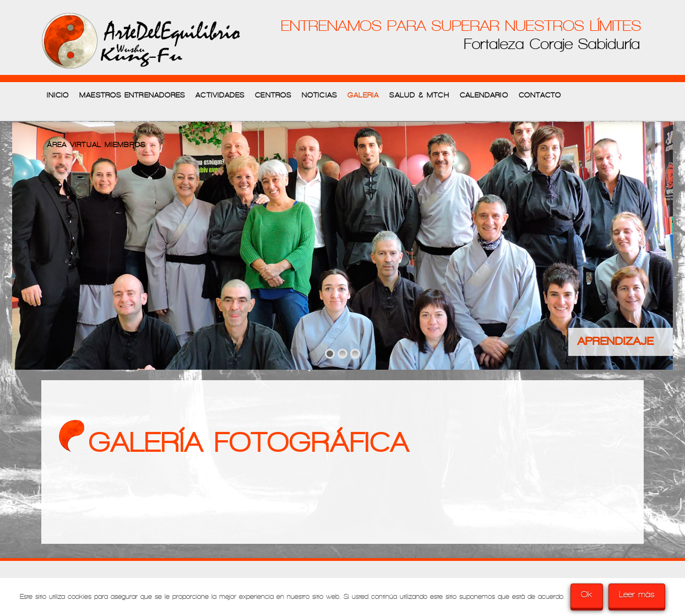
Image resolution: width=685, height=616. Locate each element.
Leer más (637, 594)
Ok (587, 594)
